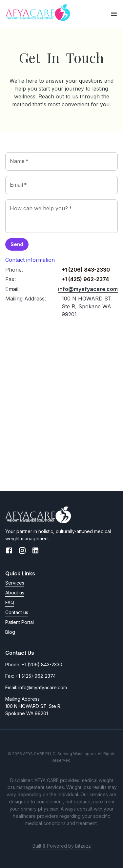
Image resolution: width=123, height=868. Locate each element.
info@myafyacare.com (88, 289)
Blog (10, 632)
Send (17, 244)
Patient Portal (20, 622)
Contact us (17, 612)
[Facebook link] (9, 551)
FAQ (10, 602)
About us (15, 593)
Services (15, 583)
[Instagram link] (22, 551)
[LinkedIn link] (35, 551)
